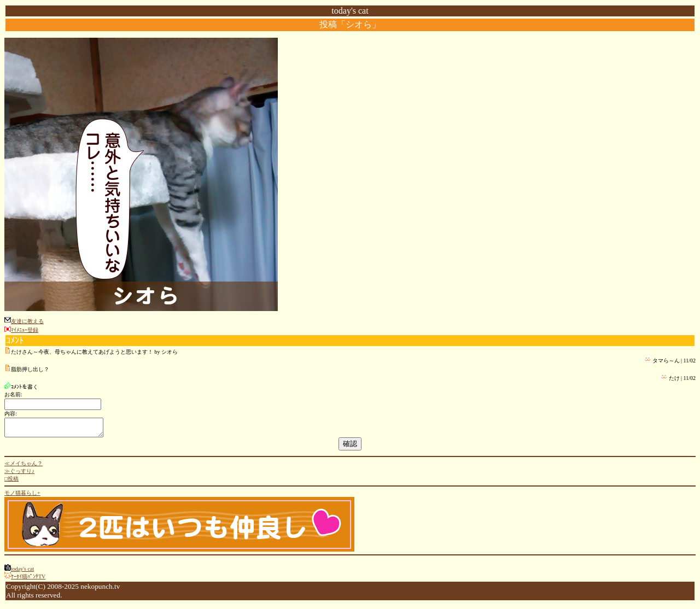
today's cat (22, 572)
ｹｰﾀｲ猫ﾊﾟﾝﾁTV (28, 580)
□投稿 (11, 482)
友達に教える (27, 321)
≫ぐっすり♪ (19, 474)
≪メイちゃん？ (24, 467)
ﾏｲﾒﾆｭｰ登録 (25, 330)
